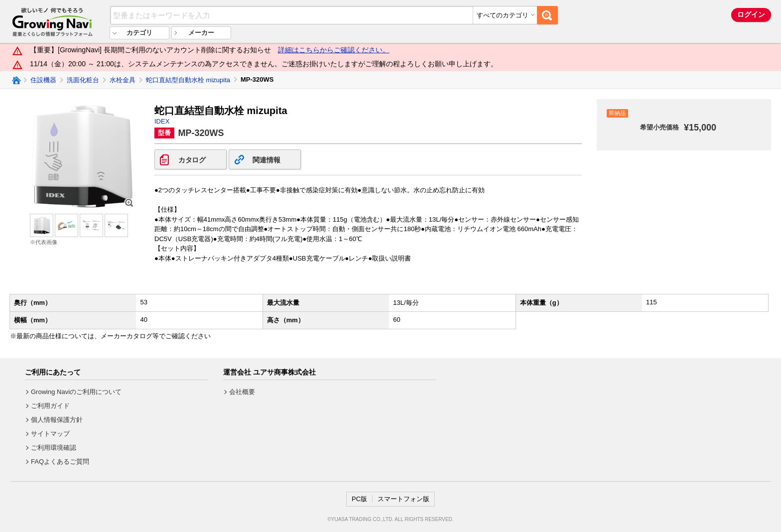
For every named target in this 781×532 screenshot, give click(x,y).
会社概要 (242, 392)
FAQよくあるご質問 (60, 462)
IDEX (162, 121)
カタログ (192, 160)
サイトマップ (50, 434)
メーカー (201, 33)
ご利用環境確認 (54, 448)
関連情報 (266, 160)
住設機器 (43, 80)
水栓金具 (123, 80)
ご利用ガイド (50, 406)
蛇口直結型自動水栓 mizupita (188, 80)
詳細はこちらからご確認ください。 (334, 50)
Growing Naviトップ (16, 80)
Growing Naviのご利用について (76, 392)
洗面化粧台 (83, 80)
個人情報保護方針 (57, 420)
